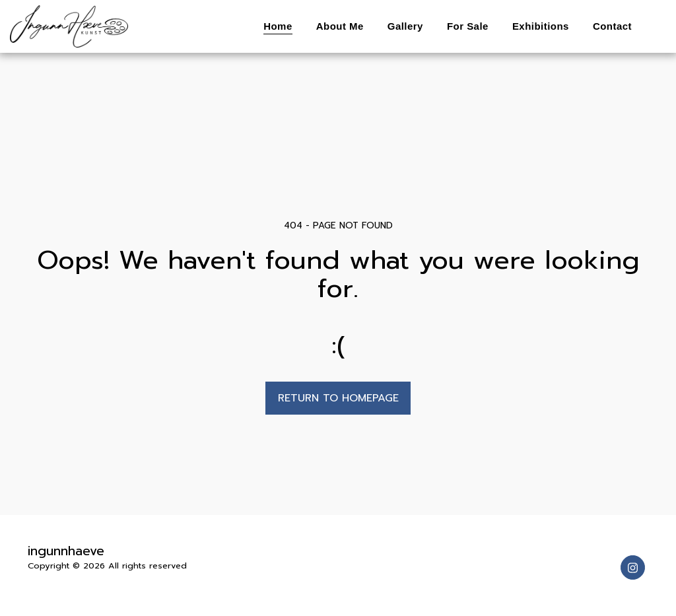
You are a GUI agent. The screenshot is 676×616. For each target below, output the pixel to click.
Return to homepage (338, 398)
